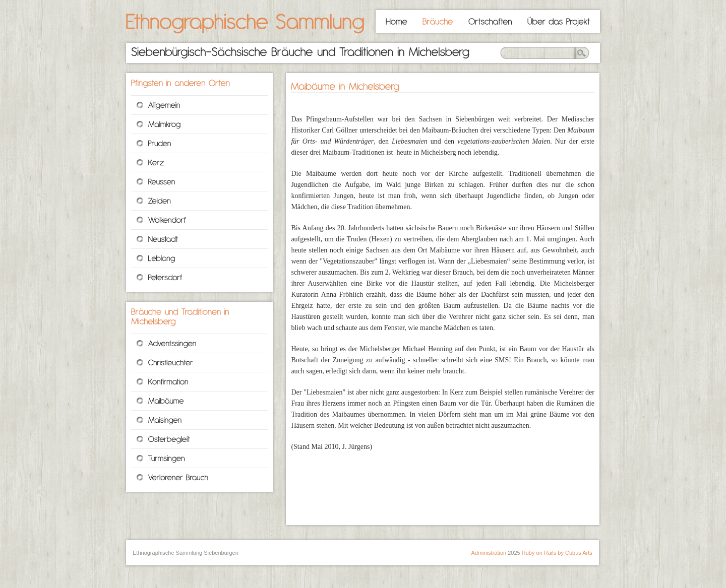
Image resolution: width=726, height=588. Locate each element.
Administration (489, 553)
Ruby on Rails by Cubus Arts (557, 553)
